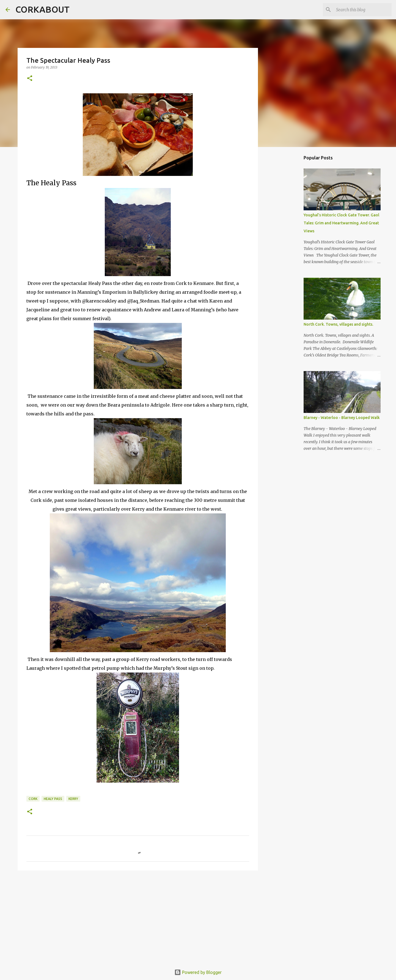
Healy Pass (53, 799)
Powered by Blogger (198, 972)
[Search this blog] (363, 10)
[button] (30, 79)
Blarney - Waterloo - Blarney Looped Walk (342, 418)
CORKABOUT (42, 9)
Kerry (73, 799)
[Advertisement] (138, 917)
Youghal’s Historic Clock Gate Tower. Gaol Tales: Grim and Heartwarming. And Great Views (341, 223)
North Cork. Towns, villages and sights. (338, 324)
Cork (33, 799)
